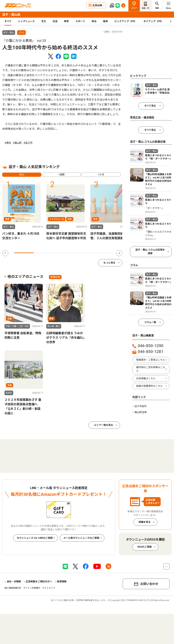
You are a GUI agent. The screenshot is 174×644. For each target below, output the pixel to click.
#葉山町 (17, 143)
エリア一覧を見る (103, 425)
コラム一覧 (150, 322)
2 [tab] (43, 253)
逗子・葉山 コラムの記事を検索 (150, 252)
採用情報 (62, 582)
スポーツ (80, 21)
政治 (94, 21)
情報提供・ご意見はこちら (151, 360)
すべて (8, 21)
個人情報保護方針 (13, 588)
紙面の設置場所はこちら (149, 386)
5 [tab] (102, 253)
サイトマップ (49, 588)
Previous (5, 253)
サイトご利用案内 (32, 588)
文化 (44, 21)
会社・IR (145, 8)
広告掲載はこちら (146, 378)
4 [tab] (83, 253)
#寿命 (8, 143)
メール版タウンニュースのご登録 (81, 538)
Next (119, 253)
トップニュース (26, 21)
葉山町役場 (141, 412)
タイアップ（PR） (153, 21)
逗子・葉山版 (11, 15)
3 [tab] (63, 253)
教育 (66, 21)
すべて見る (150, 106)
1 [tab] (24, 253)
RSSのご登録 (145, 547)
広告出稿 (97, 5)
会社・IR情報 (14, 582)
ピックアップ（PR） (126, 21)
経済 (105, 21)
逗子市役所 (141, 406)
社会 (55, 21)
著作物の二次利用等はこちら (151, 369)
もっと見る (109, 263)
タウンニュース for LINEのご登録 (35, 538)
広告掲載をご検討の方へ (39, 582)
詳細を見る (145, 522)
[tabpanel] (22, 212)
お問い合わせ (149, 584)
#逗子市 (28, 143)
